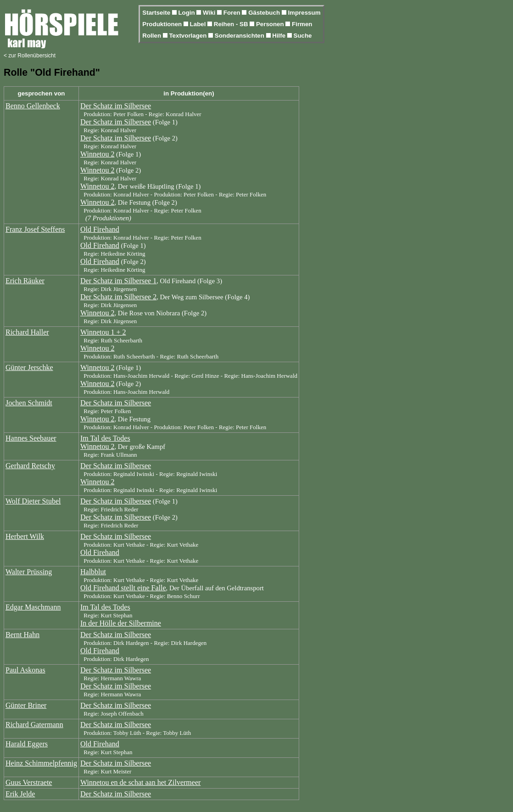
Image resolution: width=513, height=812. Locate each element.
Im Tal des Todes (105, 438)
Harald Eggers (27, 744)
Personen (271, 24)
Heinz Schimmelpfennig (41, 763)
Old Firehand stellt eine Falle (123, 588)
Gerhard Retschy (30, 466)
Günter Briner (26, 705)
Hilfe (280, 36)
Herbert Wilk (25, 536)
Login (187, 13)
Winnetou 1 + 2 (103, 332)
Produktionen (163, 24)
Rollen (152, 36)
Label (199, 24)
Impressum (304, 13)
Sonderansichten (240, 36)
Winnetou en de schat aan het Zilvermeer (140, 782)
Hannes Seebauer (31, 438)
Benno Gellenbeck (33, 106)
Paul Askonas (25, 670)
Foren (233, 13)
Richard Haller (27, 332)
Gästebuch (265, 13)
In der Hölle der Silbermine (121, 623)
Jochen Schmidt (29, 403)
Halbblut (93, 572)
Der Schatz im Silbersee (116, 106)
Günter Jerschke (29, 367)
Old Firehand (100, 229)
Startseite (157, 13)
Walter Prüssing (29, 572)
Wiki (210, 13)
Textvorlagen (189, 36)
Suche (303, 36)
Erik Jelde (20, 794)
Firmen (302, 24)
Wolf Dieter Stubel (33, 501)
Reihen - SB (232, 24)
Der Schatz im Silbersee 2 (118, 297)
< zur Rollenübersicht (30, 56)
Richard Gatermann (34, 725)
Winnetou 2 (97, 154)
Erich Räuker (25, 281)
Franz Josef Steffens (35, 229)
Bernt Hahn (22, 635)
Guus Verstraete (29, 782)
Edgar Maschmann (33, 607)
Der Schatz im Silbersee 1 (118, 281)
